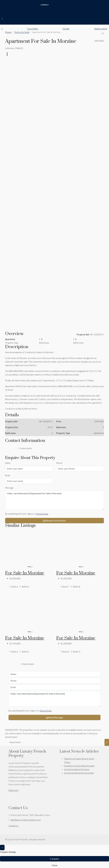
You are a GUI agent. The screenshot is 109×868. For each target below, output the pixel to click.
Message (9, 488)
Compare (54, 859)
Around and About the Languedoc (79, 773)
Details (66, 29)
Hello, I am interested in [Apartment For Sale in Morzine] (54, 500)
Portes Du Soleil (22, 32)
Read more (13, 790)
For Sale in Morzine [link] (25, 573)
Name (8, 463)
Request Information (54, 521)
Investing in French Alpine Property (79, 766)
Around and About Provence (77, 769)
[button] (102, 33)
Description (33, 29)
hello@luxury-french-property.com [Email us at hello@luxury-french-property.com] (25, 820)
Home (9, 32)
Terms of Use (42, 514)
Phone (59, 463)
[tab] (7, 54)
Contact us (13, 826)
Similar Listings (101, 29)
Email (7, 475)
